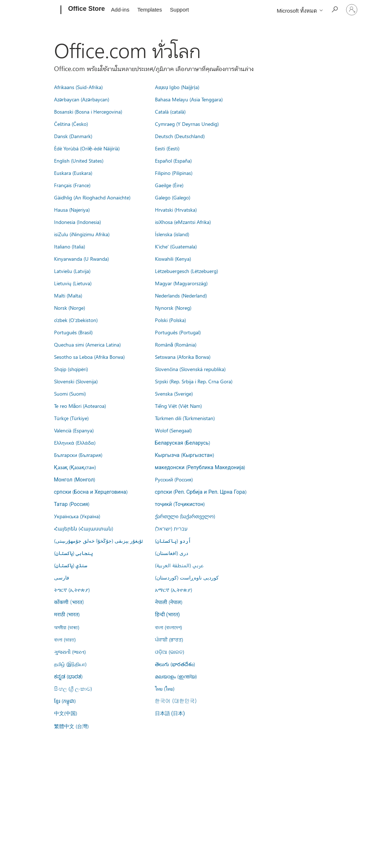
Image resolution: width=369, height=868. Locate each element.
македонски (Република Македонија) (200, 467)
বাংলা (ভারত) (65, 639)
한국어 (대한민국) (176, 701)
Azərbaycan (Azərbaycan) (82, 99)
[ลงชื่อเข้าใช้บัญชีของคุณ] (352, 10)
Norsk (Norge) (70, 308)
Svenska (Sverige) (174, 393)
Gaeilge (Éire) (169, 185)
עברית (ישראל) (171, 528)
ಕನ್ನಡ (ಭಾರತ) (68, 676)
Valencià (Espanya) (74, 430)
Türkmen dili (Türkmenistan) (185, 418)
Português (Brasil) (73, 332)
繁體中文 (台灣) (71, 726)
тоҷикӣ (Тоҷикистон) (180, 504)
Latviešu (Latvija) (72, 271)
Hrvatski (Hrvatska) (176, 210)
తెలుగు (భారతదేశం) (175, 664)
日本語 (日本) (170, 713)
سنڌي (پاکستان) (71, 565)
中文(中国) (66, 713)
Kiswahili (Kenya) (173, 259)
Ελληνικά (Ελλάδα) (75, 442)
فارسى (62, 577)
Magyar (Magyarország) (181, 283)
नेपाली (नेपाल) (169, 602)
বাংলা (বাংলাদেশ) (168, 627)
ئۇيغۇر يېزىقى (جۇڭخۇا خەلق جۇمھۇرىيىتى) (99, 541)
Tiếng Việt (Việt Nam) (178, 406)
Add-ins (120, 10)
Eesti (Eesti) (167, 148)
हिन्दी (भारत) (168, 615)
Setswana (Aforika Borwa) (183, 357)
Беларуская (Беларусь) (183, 442)
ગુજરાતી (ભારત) (70, 652)
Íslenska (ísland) (172, 234)
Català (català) (170, 111)
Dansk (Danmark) (73, 136)
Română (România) (176, 344)
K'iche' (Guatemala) (176, 246)
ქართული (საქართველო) (185, 516)
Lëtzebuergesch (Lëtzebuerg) (186, 271)
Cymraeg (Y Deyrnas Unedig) (187, 124)
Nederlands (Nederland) (181, 295)
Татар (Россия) (72, 504)
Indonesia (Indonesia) (77, 222)
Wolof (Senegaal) (173, 430)
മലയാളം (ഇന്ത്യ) (176, 676)
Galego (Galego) (173, 197)
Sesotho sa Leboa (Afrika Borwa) (89, 357)
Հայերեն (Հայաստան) (84, 528)
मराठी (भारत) (67, 614)
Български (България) (78, 455)
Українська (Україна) (77, 516)
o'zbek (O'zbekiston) (76, 320)
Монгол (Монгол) (75, 479)
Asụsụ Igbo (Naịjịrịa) (177, 87)
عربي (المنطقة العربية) (179, 565)
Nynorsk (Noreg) (173, 308)
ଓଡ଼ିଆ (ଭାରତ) (170, 652)
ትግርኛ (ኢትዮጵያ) (72, 590)
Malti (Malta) (68, 295)
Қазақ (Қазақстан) (75, 467)
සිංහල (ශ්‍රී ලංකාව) (73, 688)
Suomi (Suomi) (70, 393)
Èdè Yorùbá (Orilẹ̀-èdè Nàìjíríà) (87, 148)
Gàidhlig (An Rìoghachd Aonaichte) (92, 197)
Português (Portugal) (178, 332)
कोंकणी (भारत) (69, 602)
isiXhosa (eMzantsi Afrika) (183, 222)
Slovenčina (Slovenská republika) (190, 369)
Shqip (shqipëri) (71, 369)
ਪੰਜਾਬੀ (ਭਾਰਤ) (169, 639)
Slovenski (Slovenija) (76, 381)
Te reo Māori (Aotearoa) (80, 406)
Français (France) (72, 185)
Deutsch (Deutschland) (180, 136)
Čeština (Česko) (71, 124)
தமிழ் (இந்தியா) (70, 664)
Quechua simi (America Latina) (87, 344)
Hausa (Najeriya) (72, 210)
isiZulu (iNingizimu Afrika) (82, 234)
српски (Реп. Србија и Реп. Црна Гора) (201, 492)
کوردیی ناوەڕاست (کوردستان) (187, 577)
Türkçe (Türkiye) (71, 418)
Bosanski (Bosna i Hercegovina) (88, 111)
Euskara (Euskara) (73, 173)
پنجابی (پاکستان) (74, 553)
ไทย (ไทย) (165, 688)
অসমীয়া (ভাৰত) (67, 627)
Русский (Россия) (174, 479)
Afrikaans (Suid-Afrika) (78, 87)
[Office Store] (86, 10)
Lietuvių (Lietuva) (73, 283)
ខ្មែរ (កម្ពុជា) (65, 701)
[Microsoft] (33, 10)
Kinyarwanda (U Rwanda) (81, 259)
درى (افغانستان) (172, 553)
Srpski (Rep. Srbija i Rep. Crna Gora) (194, 381)
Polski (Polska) (170, 320)
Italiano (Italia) (70, 246)
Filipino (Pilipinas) (174, 173)
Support (180, 10)
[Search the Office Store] (334, 9)
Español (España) (173, 160)
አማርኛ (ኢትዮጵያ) (174, 590)
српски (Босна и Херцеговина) (91, 492)
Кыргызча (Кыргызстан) (184, 455)
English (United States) (79, 160)
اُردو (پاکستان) (173, 541)
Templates (150, 10)
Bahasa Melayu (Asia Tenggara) (189, 99)
